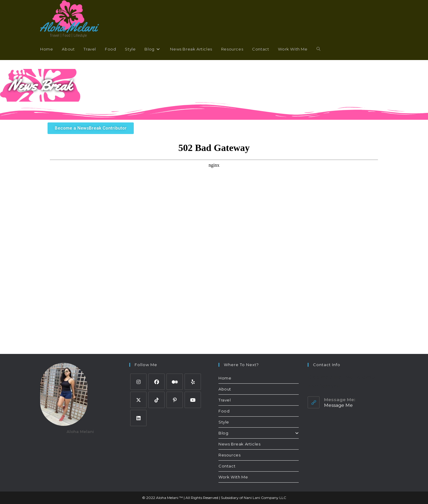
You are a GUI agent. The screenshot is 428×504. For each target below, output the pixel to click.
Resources (229, 455)
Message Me (338, 405)
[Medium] (175, 382)
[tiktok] (156, 400)
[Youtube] (193, 400)
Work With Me (233, 477)
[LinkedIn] (138, 418)
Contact (227, 466)
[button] (91, 128)
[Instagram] (138, 382)
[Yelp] (193, 382)
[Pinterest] (175, 400)
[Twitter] (138, 400)
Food (224, 411)
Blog (259, 433)
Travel (225, 400)
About (225, 389)
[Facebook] (156, 382)
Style (224, 422)
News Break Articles (239, 444)
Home (225, 378)
